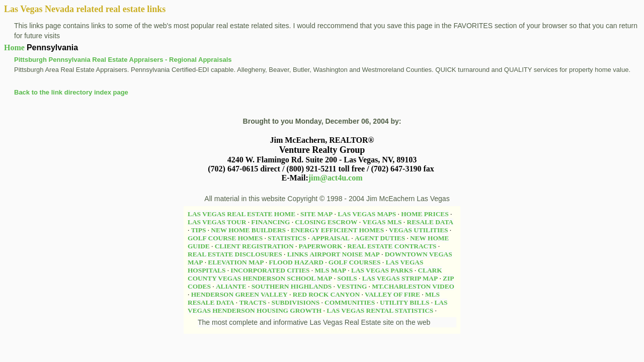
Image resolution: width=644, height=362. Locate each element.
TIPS (199, 230)
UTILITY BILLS (405, 302)
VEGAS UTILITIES (418, 230)
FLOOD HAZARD (296, 262)
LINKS (298, 254)
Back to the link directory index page (71, 92)
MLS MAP (330, 270)
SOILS (347, 278)
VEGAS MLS (382, 222)
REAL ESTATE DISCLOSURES (235, 254)
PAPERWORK (321, 246)
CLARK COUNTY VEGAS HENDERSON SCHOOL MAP (315, 274)
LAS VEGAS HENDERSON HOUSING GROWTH (317, 306)
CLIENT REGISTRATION (254, 246)
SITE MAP (316, 214)
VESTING (352, 286)
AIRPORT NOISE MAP (344, 254)
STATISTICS (287, 238)
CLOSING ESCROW (326, 222)
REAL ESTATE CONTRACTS (392, 246)
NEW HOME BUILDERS (248, 230)
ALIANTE (231, 286)
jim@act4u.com (336, 178)
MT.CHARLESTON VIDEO (413, 286)
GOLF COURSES (355, 262)
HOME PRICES (425, 214)
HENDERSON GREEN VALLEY (239, 294)
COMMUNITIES (350, 302)
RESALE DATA (430, 222)
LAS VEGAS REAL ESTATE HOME (242, 214)
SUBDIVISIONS (296, 302)
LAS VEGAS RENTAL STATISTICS (380, 310)
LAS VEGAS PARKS (382, 270)
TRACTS (253, 302)
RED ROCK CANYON (326, 294)
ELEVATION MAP (236, 262)
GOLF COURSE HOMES (225, 238)
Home (14, 48)
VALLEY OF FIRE (392, 294)
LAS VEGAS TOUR (217, 222)
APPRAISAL (331, 238)
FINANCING (270, 222)
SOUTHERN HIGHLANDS (292, 286)
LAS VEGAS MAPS (367, 214)
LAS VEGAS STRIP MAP (400, 278)
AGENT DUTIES (380, 238)
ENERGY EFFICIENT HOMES (337, 230)
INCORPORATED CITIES (270, 270)
